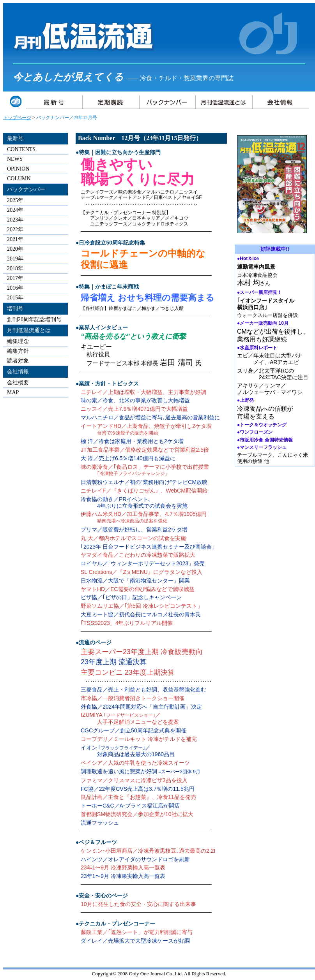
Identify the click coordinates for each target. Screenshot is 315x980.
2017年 (15, 278)
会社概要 (18, 383)
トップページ (17, 118)
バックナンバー (26, 189)
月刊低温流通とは (29, 330)
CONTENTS (21, 149)
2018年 (15, 268)
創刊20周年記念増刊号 (34, 319)
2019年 (15, 259)
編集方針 (18, 351)
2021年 (15, 239)
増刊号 (15, 309)
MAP (13, 392)
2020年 (15, 249)
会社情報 (18, 372)
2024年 (15, 210)
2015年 (15, 298)
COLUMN (19, 179)
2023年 (15, 220)
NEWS (15, 159)
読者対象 (18, 361)
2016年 (15, 288)
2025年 (15, 200)
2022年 (15, 230)
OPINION (18, 169)
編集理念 (18, 341)
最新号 (15, 138)
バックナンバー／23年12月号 (67, 118)
